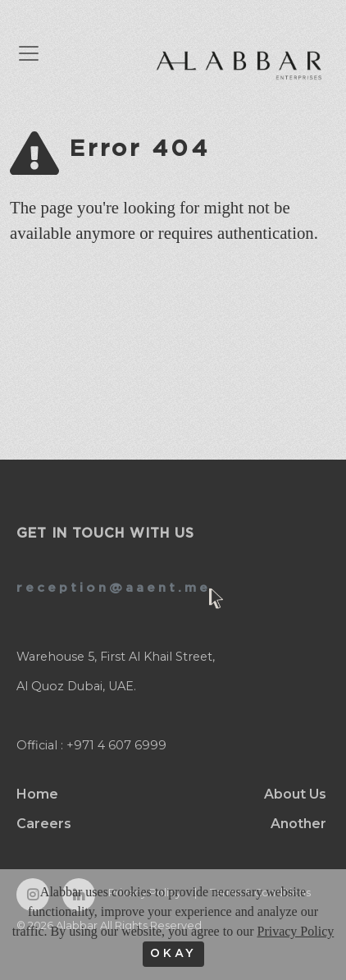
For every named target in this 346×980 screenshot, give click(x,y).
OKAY (173, 954)
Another (298, 824)
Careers (44, 824)
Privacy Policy (295, 931)
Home (37, 794)
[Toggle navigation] (37, 53)
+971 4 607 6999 (116, 745)
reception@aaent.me (114, 588)
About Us (295, 794)
